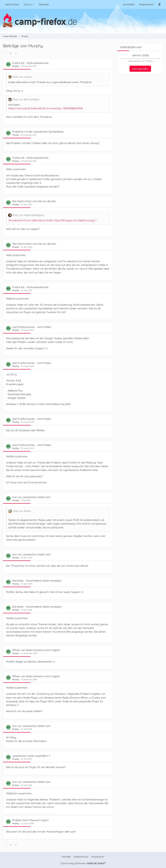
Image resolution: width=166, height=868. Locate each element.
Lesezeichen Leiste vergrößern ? (31, 756)
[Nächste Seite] (16, 53)
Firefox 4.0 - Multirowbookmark (30, 63)
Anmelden (129, 4)
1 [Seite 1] (5, 53)
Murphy (15, 66)
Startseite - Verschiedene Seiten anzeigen (37, 581)
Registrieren (146, 4)
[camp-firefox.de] (83, 20)
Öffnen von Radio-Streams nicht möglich (36, 650)
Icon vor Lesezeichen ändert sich (31, 497)
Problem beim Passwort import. (31, 820)
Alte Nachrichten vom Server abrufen (34, 201)
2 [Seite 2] (11, 53)
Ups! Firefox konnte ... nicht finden (32, 327)
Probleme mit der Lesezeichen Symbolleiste (38, 132)
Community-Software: (83, 863)
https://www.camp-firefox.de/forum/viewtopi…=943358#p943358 (45, 108)
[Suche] (159, 4)
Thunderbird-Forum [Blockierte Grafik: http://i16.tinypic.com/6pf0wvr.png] (51, 220)
